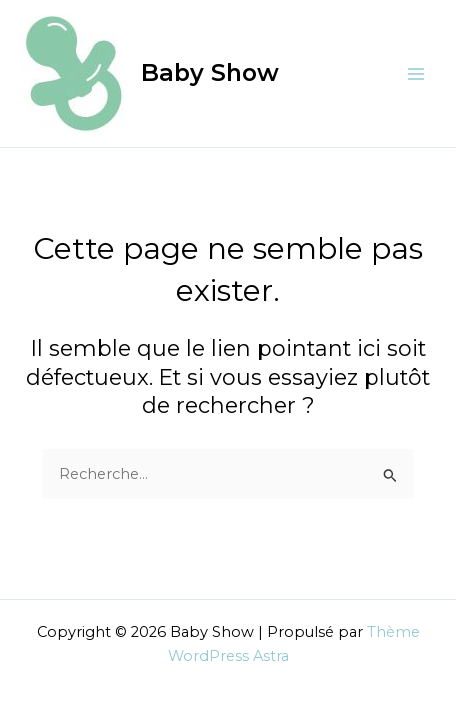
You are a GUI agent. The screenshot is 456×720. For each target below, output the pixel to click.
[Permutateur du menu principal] (416, 73)
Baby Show (210, 72)
